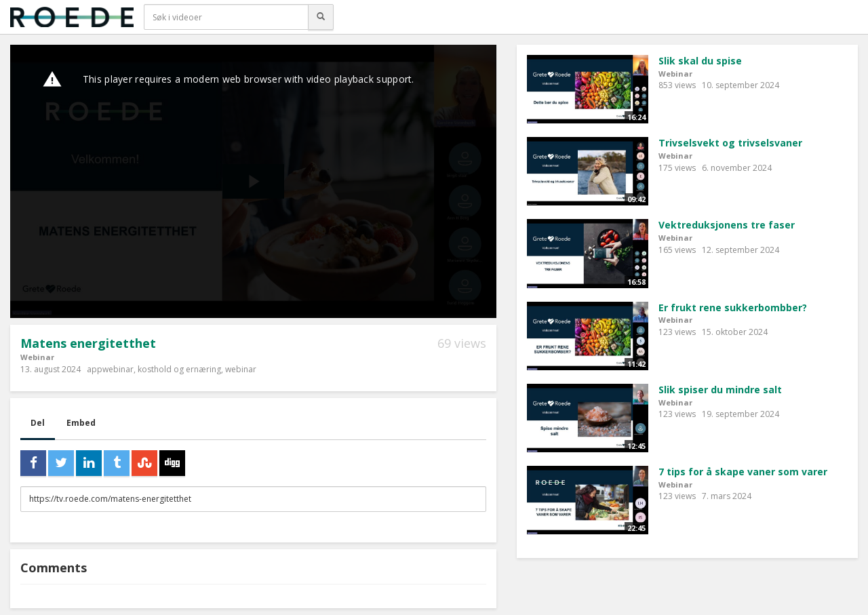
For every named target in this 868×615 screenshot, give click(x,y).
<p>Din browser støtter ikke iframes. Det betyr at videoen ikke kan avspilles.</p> (253, 181)
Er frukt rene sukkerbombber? (733, 307)
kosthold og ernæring (179, 369)
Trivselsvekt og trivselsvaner (730, 143)
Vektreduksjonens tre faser (727, 225)
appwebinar (110, 369)
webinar (241, 369)
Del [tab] (38, 423)
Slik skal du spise (700, 61)
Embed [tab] (81, 423)
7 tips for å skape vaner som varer (743, 472)
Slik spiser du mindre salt (720, 390)
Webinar (37, 357)
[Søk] (321, 17)
